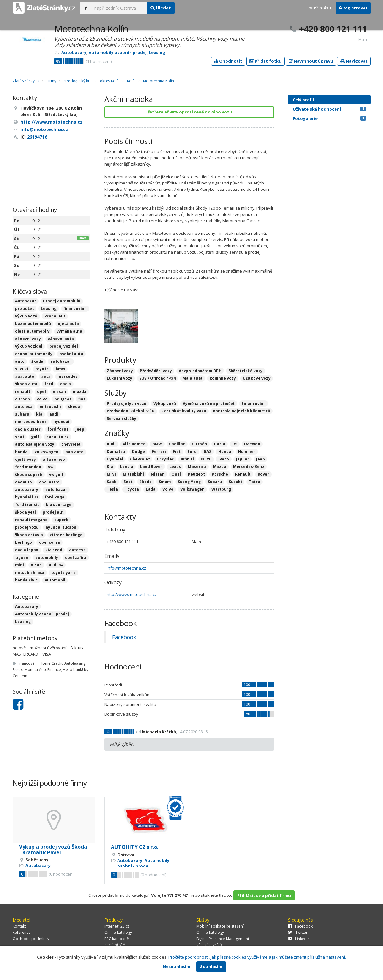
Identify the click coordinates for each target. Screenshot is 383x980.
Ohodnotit (228, 61)
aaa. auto (25, 376)
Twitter (298, 932)
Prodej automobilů (62, 301)
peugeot (63, 399)
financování (75, 308)
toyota (42, 369)
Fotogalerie (329, 118)
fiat (82, 399)
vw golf (56, 474)
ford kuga (55, 497)
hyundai (61, 422)
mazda (80, 391)
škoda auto (26, 384)
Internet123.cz (117, 926)
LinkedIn (299, 939)
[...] (119, 8)
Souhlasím (211, 966)
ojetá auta (68, 324)
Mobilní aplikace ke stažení (220, 926)
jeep (80, 429)
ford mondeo (28, 467)
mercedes (68, 376)
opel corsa (49, 542)
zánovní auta (61, 339)
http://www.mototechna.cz (132, 594)
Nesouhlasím (176, 966)
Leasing (157, 52)
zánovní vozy (28, 339)
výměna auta (69, 331)
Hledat (161, 8)
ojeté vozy (25, 459)
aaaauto (24, 482)
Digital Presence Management (223, 939)
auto (20, 361)
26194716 (37, 137)
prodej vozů (27, 527)
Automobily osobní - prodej (118, 52)
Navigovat (354, 61)
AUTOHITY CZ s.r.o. (135, 847)
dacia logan (27, 550)
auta (46, 376)
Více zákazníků (209, 945)
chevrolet (71, 444)
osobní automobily (34, 354)
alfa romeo (54, 459)
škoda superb (29, 474)
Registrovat (353, 8)
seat (20, 437)
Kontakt (19, 926)
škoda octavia (29, 535)
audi (54, 414)
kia (39, 414)
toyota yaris (63, 573)
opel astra (49, 482)
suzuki (22, 369)
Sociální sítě (115, 945)
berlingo (24, 542)
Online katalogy (118, 932)
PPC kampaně (117, 939)
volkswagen (47, 452)
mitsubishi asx (30, 573)
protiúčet (25, 308)
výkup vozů (26, 316)
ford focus (58, 429)
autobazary (27, 490)
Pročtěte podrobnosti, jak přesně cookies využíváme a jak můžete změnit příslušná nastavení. (257, 957)
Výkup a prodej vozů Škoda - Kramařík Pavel (53, 850)
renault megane (31, 520)
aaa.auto (74, 452)
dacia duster (28, 429)
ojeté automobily (32, 331)
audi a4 (56, 565)
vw (51, 467)
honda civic (26, 580)
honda (21, 452)
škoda (37, 361)
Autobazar (26, 301)
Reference (22, 932)
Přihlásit (321, 8)
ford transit (27, 505)
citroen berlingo (66, 535)
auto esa (24, 407)
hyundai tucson (61, 527)
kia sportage (59, 505)
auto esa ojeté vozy (35, 444)
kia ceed (54, 550)
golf (35, 437)
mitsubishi (50, 407)
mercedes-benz (31, 422)
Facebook (124, 637)
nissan (59, 391)
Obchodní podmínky (31, 939)
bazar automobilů (33, 324)
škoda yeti (25, 512)
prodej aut (53, 512)
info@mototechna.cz (126, 568)
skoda (74, 407)
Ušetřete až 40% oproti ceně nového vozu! (189, 112)
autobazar (61, 361)
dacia (66, 384)
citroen (22, 399)
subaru (22, 414)
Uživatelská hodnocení (329, 109)
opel (41, 391)
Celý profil (303, 100)
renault (23, 391)
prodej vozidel (64, 346)
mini (19, 565)
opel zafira (76, 557)
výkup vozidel (29, 346)
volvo (42, 399)
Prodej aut (55, 316)
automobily (47, 557)
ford (49, 384)
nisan (36, 565)
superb (61, 520)
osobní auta (71, 354)
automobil (55, 580)
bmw (60, 369)
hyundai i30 (26, 497)
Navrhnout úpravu (311, 61)
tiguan (22, 557)
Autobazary (74, 52)
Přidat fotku (265, 61)
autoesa (77, 550)
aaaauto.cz (57, 437)
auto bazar (56, 490)
